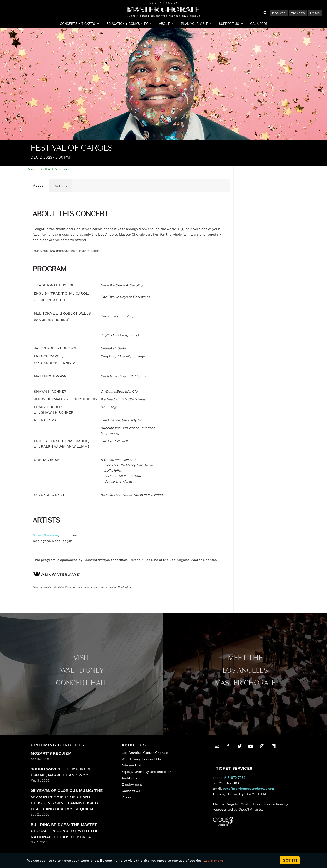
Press (126, 797)
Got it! (290, 860)
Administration (134, 765)
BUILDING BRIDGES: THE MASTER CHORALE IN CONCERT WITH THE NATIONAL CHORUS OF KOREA (65, 831)
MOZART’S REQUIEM (51, 753)
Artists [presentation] (61, 186)
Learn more (213, 860)
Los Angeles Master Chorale (145, 752)
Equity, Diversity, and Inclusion (147, 771)
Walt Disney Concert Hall (142, 759)
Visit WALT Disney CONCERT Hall (82, 671)
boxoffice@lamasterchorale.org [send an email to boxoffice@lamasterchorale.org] (248, 788)
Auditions (129, 778)
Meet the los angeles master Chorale (245, 671)
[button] (80, 24)
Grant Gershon (45, 535)
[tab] (38, 186)
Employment (132, 784)
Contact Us (131, 791)
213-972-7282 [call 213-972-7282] (235, 777)
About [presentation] (38, 185)
